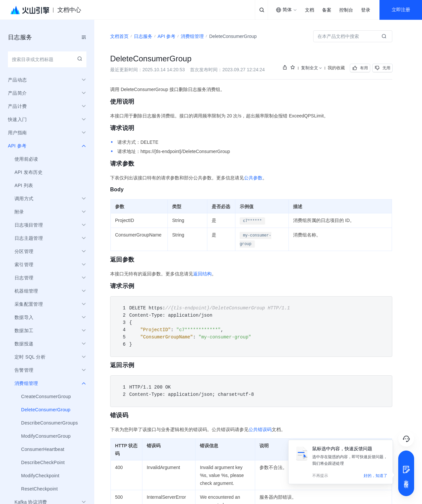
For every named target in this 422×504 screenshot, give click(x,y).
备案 (327, 10)
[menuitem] (47, 159)
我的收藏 (336, 68)
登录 (366, 10)
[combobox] (286, 10)
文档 (310, 10)
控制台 (346, 10)
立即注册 (401, 10)
